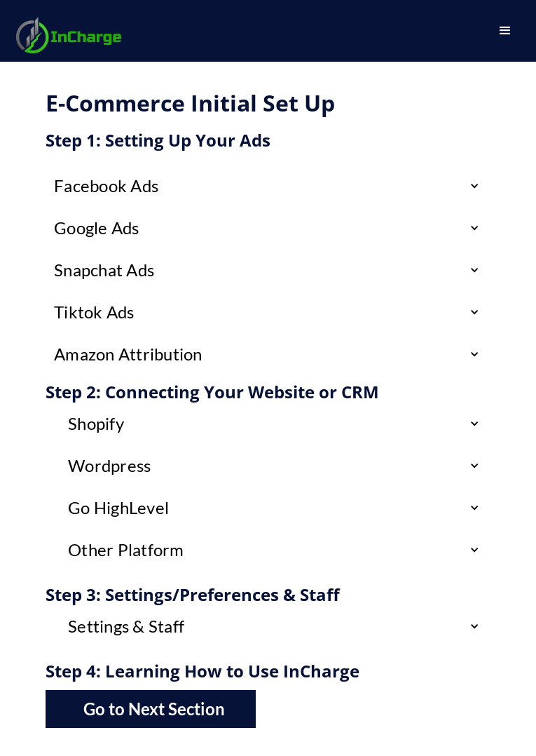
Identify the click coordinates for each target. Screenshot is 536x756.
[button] (505, 31)
